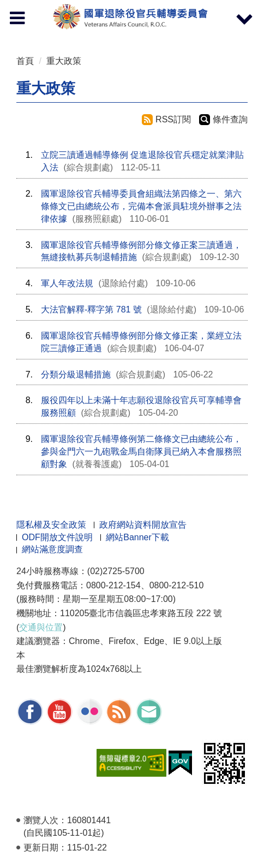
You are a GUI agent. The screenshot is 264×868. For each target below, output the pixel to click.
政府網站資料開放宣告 (143, 525)
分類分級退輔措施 (76, 374)
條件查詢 (230, 119)
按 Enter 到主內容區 (49, 7)
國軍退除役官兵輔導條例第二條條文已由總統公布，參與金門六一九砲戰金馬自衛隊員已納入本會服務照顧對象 (141, 451)
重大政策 (64, 61)
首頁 (25, 61)
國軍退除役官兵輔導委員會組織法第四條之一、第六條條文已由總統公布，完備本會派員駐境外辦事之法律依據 (141, 206)
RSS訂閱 (173, 119)
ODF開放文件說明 (57, 537)
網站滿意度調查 (52, 549)
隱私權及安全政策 (51, 525)
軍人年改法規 (67, 283)
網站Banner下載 (137, 537)
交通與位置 (41, 627)
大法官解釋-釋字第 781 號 (91, 309)
